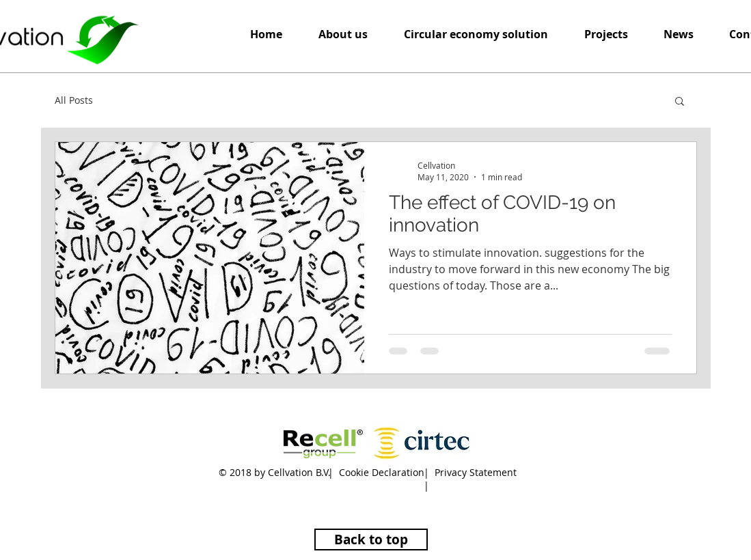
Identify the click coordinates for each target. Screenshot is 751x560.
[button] (476, 34)
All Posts (74, 100)
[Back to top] (371, 540)
